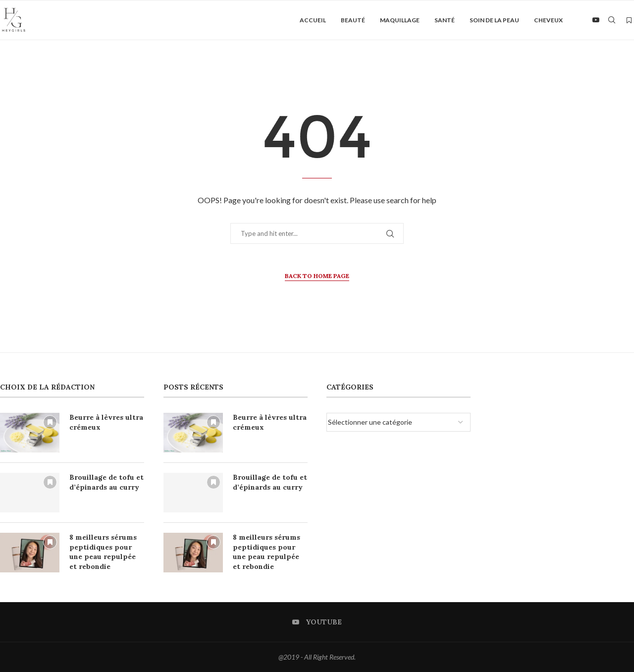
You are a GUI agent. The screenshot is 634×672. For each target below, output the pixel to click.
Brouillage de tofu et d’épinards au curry (106, 482)
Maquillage (400, 20)
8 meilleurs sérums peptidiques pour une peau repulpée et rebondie (103, 552)
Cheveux (548, 20)
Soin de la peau (494, 20)
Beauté (353, 20)
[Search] (612, 20)
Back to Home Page (317, 276)
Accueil (313, 20)
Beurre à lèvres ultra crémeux (106, 422)
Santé (445, 20)
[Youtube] (596, 20)
